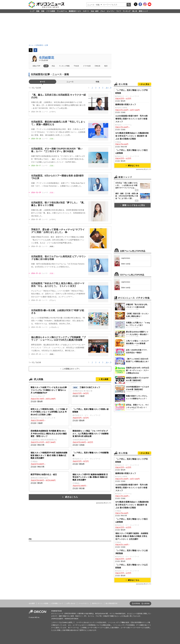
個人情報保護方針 (111, 603)
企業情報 (146, 604)
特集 (97, 82)
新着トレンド (143, 11)
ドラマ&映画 (51, 11)
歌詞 (106, 66)
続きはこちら (71, 497)
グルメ (103, 11)
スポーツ (86, 11)
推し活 (135, 11)
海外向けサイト (97, 603)
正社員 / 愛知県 (49, 394)
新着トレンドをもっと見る (133, 205)
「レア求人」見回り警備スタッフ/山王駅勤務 (132, 566)
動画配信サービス (75, 11)
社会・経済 (95, 11)
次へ (108, 88)
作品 (53, 66)
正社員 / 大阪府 (91, 392)
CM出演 (97, 66)
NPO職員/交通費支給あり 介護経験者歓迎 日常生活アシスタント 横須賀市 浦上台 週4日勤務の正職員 (132, 136)
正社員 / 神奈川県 (49, 438)
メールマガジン (84, 603)
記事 (46, 66)
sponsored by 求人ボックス (104, 503)
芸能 (38, 11)
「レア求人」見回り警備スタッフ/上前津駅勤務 (132, 552)
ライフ (119, 11)
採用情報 (137, 604)
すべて (42, 82)
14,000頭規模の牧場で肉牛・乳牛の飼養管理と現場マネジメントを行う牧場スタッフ (131, 119)
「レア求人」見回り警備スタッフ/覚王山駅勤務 (132, 152)
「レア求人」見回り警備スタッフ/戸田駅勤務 (132, 92)
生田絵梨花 (46, 58)
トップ (32, 11)
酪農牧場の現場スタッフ (126, 104)
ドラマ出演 (87, 66)
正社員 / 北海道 (91, 438)
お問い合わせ (71, 603)
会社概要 (32, 603)
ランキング (127, 11)
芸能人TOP (36, 66)
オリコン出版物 (43, 603)
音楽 (43, 11)
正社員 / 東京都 (91, 481)
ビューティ (111, 11)
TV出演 (76, 66)
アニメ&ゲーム (62, 11)
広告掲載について (57, 603)
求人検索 (104, 379)
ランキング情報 (64, 66)
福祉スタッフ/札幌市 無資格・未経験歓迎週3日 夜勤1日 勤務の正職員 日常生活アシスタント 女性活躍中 (132, 536)
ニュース (70, 82)
